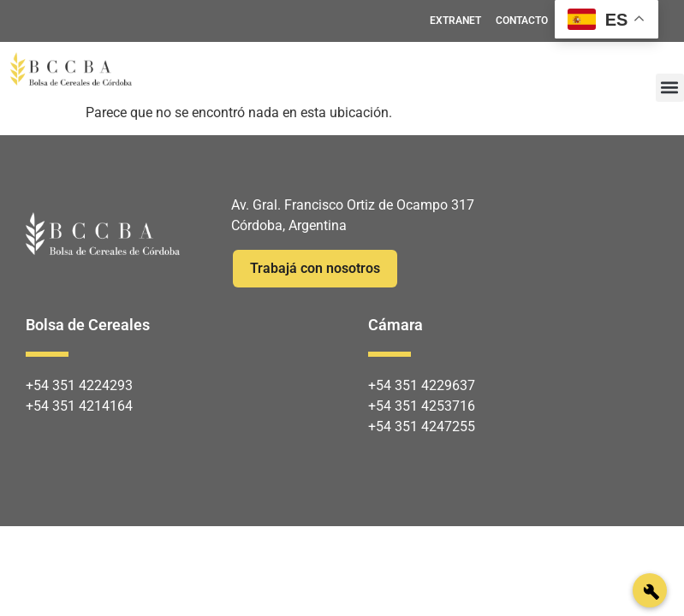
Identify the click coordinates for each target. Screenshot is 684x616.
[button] (670, 88)
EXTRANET (455, 21)
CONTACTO (522, 21)
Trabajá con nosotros (315, 268)
